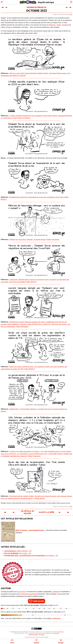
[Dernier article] (70, 7)
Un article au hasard (23, 511)
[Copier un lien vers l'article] (61, 641)
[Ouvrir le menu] (2, 2)
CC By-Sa (61, 630)
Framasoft (56, 632)
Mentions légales (33, 633)
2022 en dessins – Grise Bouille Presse (30, 528)
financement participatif (29, 592)
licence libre (21, 590)
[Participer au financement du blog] (36, 641)
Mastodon (52, 25)
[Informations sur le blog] (71, 2)
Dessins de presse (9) (37, 7)
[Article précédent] (6, 7)
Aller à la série (51, 511)
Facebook (65, 25)
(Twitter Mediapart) (36, 324)
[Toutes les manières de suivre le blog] (12, 641)
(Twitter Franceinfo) (34, 240)
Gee (71, 14)
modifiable (56, 590)
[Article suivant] (67, 7)
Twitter (59, 25)
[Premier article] (3, 7)
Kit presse (42, 633)
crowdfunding (56, 617)
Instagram (9, 27)
